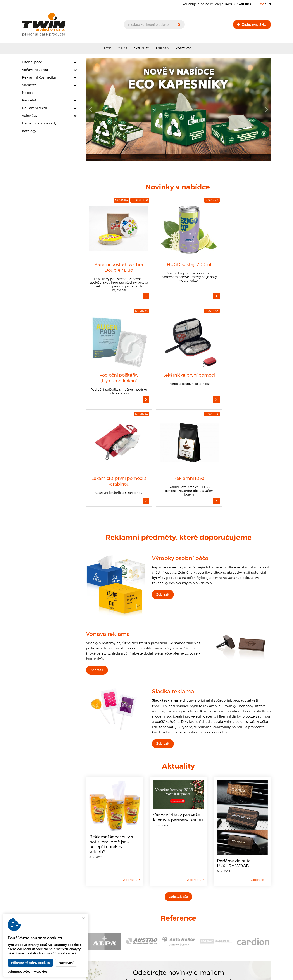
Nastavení (66, 963)
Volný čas (29, 115)
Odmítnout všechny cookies (27, 971)
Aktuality (141, 48)
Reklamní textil (34, 108)
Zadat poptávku (252, 24)
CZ (262, 4)
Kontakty (183, 48)
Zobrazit (163, 477)
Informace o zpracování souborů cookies (135, 938)
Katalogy (29, 131)
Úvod (107, 48)
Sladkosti (29, 85)
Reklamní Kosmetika (39, 77)
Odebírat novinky (213, 876)
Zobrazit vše (178, 779)
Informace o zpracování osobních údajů (134, 942)
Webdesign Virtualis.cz (255, 973)
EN (269, 4)
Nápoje (28, 93)
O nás (122, 48)
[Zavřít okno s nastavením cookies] (84, 919)
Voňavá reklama (35, 70)
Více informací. (65, 953)
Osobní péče (32, 62)
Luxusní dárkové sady (39, 123)
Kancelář (29, 100)
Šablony (162, 48)
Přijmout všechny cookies (30, 963)
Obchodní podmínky (122, 933)
